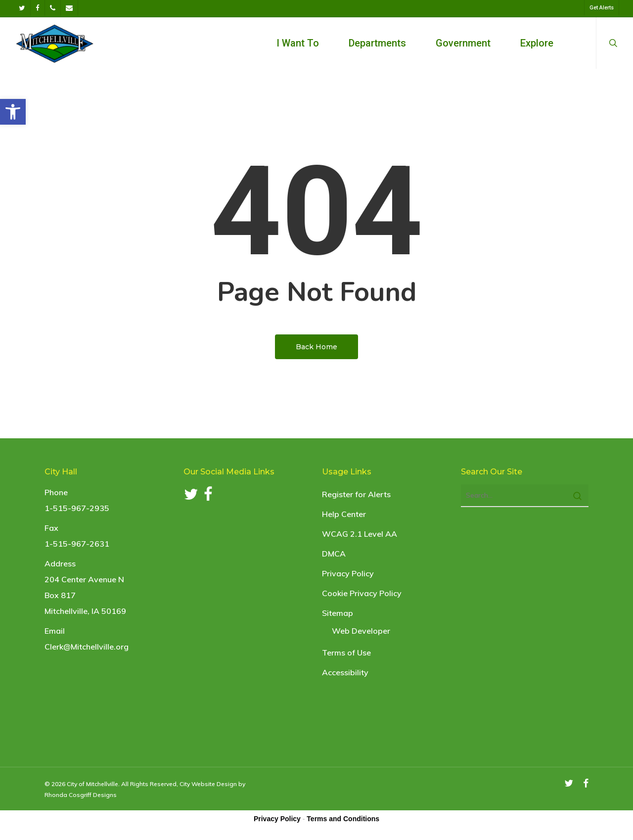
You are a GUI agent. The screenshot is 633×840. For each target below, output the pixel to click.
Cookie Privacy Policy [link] (362, 593)
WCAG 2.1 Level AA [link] (360, 534)
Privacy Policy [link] (348, 573)
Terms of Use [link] (346, 653)
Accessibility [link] (345, 672)
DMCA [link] (334, 554)
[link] (13, 112)
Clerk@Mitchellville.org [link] (87, 647)
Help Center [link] (344, 514)
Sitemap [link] (338, 613)
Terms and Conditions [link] (343, 819)
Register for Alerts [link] (356, 494)
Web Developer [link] (361, 631)
